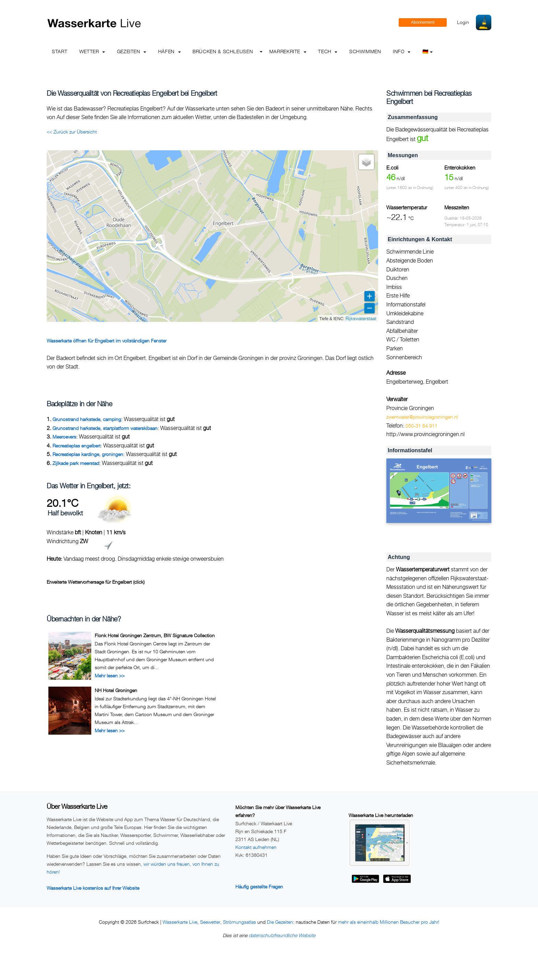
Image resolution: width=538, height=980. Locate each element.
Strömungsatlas (239, 922)
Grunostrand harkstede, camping (87, 419)
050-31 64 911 (422, 426)
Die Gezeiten (280, 922)
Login (463, 22)
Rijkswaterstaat (361, 318)
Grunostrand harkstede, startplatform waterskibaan (105, 428)
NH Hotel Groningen (116, 690)
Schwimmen (365, 51)
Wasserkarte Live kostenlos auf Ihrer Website (93, 888)
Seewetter (210, 922)
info (402, 51)
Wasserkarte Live (180, 922)
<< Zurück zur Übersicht (72, 132)
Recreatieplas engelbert (77, 446)
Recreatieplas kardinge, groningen (88, 454)
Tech (328, 51)
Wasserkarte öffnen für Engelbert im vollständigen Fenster (107, 341)
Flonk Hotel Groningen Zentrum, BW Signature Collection (155, 635)
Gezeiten (132, 51)
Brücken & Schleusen (223, 51)
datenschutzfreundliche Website (282, 935)
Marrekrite (288, 51)
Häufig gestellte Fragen (259, 886)
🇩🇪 (428, 51)
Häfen (169, 51)
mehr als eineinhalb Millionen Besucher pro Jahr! (389, 922)
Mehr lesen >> (110, 675)
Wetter (92, 51)
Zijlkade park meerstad (76, 463)
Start (60, 51)
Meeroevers (64, 437)
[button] (366, 162)
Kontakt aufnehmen (256, 847)
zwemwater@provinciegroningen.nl (422, 417)
